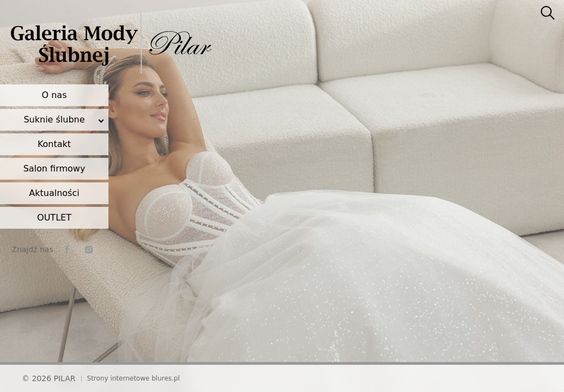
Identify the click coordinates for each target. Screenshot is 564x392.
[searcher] (548, 14)
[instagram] (89, 250)
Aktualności (54, 193)
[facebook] (67, 250)
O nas (54, 95)
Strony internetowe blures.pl (134, 378)
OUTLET (54, 218)
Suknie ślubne (54, 120)
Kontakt (54, 144)
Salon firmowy (54, 169)
